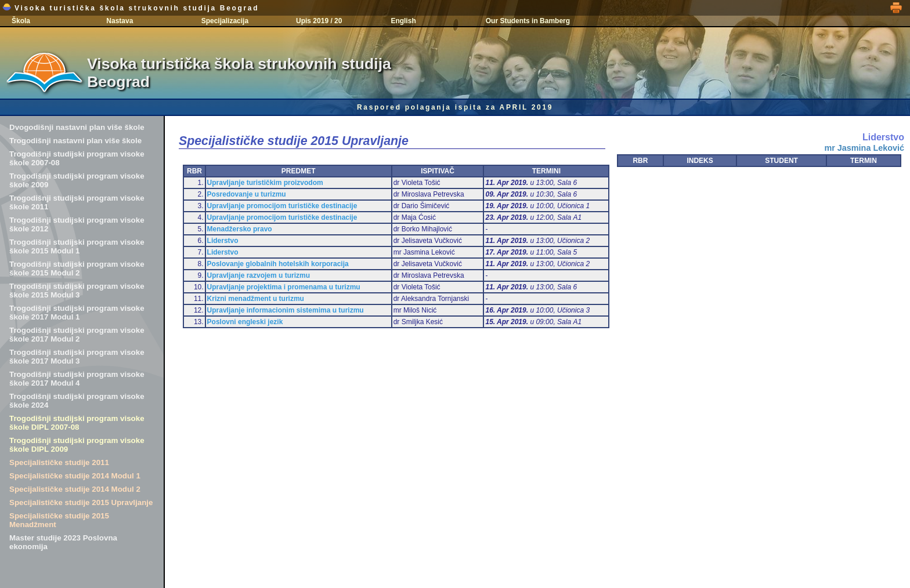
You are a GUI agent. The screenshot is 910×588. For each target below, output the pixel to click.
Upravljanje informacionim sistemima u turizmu (286, 310)
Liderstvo (223, 241)
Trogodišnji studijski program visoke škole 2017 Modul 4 (77, 379)
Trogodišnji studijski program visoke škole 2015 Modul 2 (77, 268)
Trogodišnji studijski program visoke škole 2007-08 (77, 158)
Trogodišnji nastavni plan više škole (75, 141)
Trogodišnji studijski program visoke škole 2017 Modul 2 (77, 335)
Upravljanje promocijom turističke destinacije (282, 206)
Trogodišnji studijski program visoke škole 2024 (77, 401)
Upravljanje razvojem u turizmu (259, 275)
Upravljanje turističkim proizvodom (265, 183)
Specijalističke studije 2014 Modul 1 (75, 476)
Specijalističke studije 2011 (59, 462)
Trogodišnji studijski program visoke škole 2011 (77, 202)
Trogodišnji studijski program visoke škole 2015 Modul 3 (77, 291)
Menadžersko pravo (240, 229)
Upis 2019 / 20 (319, 21)
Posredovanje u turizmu (247, 194)
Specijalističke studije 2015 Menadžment (59, 520)
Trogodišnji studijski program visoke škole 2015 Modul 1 (77, 246)
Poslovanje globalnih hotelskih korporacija (278, 264)
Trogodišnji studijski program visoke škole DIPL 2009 (77, 445)
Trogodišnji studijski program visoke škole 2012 (77, 224)
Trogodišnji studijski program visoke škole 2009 (77, 180)
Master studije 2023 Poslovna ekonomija (63, 542)
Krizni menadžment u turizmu (256, 299)
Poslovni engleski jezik (245, 322)
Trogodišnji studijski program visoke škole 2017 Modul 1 (77, 313)
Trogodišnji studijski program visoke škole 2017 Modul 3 (77, 357)
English (403, 21)
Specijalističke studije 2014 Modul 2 (75, 489)
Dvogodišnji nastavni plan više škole (77, 127)
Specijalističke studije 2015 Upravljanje (81, 502)
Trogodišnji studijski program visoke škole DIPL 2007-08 (77, 423)
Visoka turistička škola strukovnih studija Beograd (131, 8)
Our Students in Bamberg (528, 21)
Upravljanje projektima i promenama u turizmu (284, 287)
